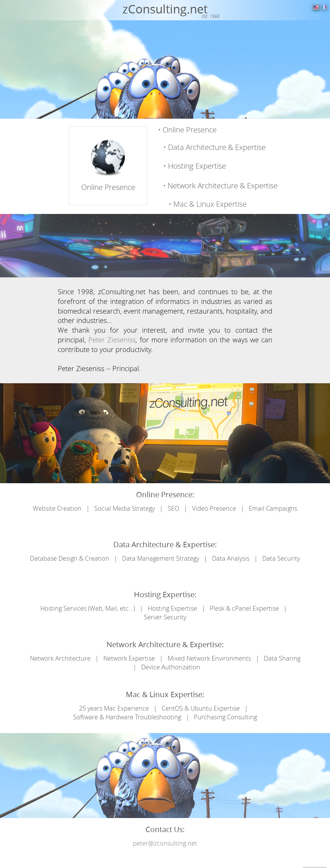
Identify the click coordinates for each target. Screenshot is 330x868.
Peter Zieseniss (112, 340)
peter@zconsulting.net (165, 843)
